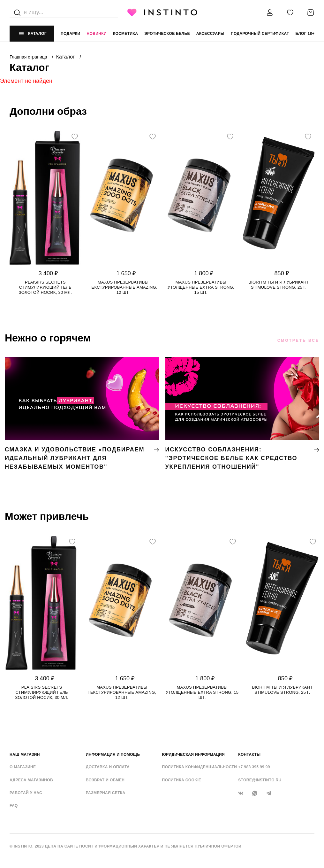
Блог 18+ (305, 34)
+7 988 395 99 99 (254, 767)
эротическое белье (167, 34)
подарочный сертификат (260, 34)
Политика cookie (182, 780)
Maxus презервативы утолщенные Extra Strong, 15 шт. (201, 287)
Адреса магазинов (31, 780)
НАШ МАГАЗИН (25, 755)
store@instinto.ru (260, 780)
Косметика (125, 34)
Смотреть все (298, 340)
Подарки (71, 34)
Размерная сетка (106, 793)
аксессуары (210, 34)
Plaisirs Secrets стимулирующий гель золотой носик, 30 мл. (45, 287)
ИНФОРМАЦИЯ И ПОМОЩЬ (113, 755)
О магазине (23, 767)
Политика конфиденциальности (200, 767)
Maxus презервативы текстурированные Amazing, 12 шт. (123, 287)
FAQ (14, 806)
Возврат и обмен (105, 780)
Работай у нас (26, 793)
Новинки (96, 34)
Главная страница (29, 57)
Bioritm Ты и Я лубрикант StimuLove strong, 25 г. (279, 285)
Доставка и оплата (108, 767)
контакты (249, 755)
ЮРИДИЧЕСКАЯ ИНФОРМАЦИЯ (194, 755)
